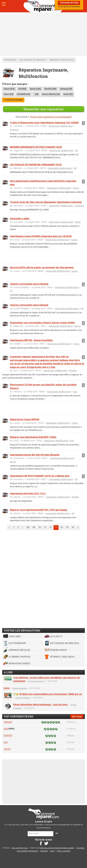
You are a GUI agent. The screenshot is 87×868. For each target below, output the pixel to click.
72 (51, 527)
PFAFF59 (8, 735)
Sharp (78, 222)
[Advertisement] (43, 34)
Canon (76, 188)
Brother (73, 370)
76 (73, 527)
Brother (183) (50, 89)
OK (57, 834)
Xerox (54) (8, 94)
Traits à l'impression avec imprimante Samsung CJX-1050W (44, 122)
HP (77, 150)
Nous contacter (64, 851)
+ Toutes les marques (13, 100)
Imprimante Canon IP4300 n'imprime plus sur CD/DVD (41, 236)
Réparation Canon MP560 (25, 419)
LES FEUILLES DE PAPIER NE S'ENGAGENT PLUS (36, 164)
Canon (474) (9, 89)
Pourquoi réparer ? (36, 681)
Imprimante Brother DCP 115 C (28, 493)
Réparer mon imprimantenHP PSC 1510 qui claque (39, 510)
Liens (7, 688)
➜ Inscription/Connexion (69, 7)
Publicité (44, 851)
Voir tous (77, 716)
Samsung (14, 129)
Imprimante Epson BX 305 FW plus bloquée (35, 455)
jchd (6, 729)
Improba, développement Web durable (57, 848)
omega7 (8, 722)
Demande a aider (20, 218)
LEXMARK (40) (24, 94)
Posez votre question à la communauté (51, 117)
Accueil (43, 6)
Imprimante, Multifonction (61, 126)
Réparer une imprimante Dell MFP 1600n (33, 437)
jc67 (6, 742)
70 (40, 527)
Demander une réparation (44, 109)
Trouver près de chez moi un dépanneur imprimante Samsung (46, 202)
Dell (72, 441)
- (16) (36, 94)
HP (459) (22, 89)
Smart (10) (68, 94)
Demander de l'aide (69, 3)
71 (45, 527)
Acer (75, 392)
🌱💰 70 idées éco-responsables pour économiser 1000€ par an (48, 694)
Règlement (33, 851)
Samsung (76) (66, 89)
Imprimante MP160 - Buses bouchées (31, 340)
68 (28, 527)
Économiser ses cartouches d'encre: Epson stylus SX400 (42, 323)
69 (34, 527)
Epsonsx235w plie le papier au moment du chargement (42, 267)
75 (67, 527)
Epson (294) (35, 89)
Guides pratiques (20, 688)
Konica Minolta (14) (51, 94)
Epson (75, 271)
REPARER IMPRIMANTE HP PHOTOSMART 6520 (36, 147)
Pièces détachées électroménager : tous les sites (40, 704)
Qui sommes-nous (20, 848)
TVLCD (7, 749)
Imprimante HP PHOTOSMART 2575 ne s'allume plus (40, 476)
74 (62, 527)
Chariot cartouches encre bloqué (29, 284)
